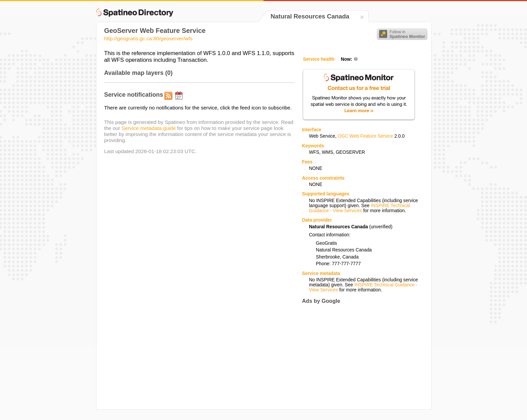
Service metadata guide (149, 128)
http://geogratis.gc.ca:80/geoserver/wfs (148, 38)
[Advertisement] (358, 357)
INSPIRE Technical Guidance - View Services (359, 208)
